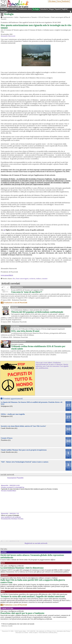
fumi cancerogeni (22, 279)
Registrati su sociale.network (36, 543)
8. (4, 230)
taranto (45, 279)
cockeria (32, 279)
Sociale (15, 307)
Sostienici (66, 1)
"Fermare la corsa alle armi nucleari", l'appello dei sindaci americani (33, 596)
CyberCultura (7, 608)
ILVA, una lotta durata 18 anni (25, 331)
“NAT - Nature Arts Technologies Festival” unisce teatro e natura (25, 462)
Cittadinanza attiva (25, 9)
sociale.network (7, 475)
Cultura (8, 9)
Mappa (51, 9)
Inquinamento (8, 17)
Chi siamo (52, 1)
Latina (4, 552)
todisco (39, 279)
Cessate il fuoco (7, 438)
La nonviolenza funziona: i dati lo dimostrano (22, 568)
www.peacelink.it (7, 275)
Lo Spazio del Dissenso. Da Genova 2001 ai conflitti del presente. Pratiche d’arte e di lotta (32, 403)
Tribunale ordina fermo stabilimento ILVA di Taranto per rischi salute (38, 347)
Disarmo (4, 575)
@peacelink (5, 485)
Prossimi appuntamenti (13, 398)
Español (58, 9)
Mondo (14, 9)
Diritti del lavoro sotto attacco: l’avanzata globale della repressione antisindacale (32, 556)
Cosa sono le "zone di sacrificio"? (27, 292)
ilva (14, 279)
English (64, 9)
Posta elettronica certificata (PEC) (48, 633)
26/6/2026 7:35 (14, 513)
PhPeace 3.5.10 (51, 631)
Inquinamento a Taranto (28, 17)
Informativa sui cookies (22, 633)
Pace (2, 9)
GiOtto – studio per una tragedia (13, 414)
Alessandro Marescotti (8, 36)
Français (4, 12)
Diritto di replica (33, 633)
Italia (16, 17)
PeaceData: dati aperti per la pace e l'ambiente (22, 613)
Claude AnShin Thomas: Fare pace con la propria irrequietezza (24, 450)
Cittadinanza (17, 287)
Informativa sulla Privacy (63, 631)
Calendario (44, 9)
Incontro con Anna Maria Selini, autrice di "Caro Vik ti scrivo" (23, 426)
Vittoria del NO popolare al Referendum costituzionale (37, 312)
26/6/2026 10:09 (14, 485)
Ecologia (36, 9)
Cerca (59, 1)
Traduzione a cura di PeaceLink (16, 303)
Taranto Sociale (18, 341)
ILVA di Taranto (44, 17)
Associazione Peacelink (15, 478)
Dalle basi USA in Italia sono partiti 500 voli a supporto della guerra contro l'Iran (33, 581)
